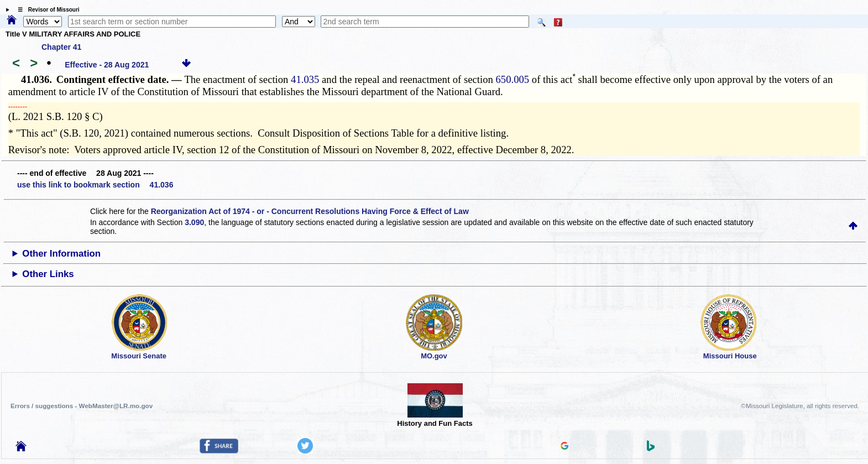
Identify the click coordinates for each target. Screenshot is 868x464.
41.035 (305, 79)
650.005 (513, 79)
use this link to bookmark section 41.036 (95, 185)
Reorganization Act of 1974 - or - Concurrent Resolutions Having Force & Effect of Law (310, 211)
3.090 (194, 222)
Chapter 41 (61, 47)
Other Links (48, 274)
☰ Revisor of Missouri (46, 10)
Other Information (61, 254)
